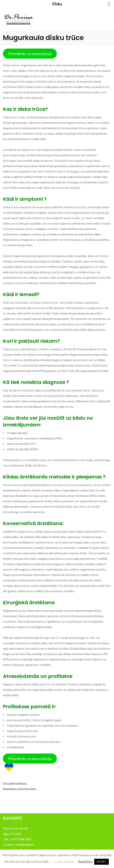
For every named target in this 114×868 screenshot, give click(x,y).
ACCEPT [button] (101, 862)
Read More (85, 861)
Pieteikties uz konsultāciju (30, 53)
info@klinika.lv (24, 845)
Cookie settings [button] (64, 861)
